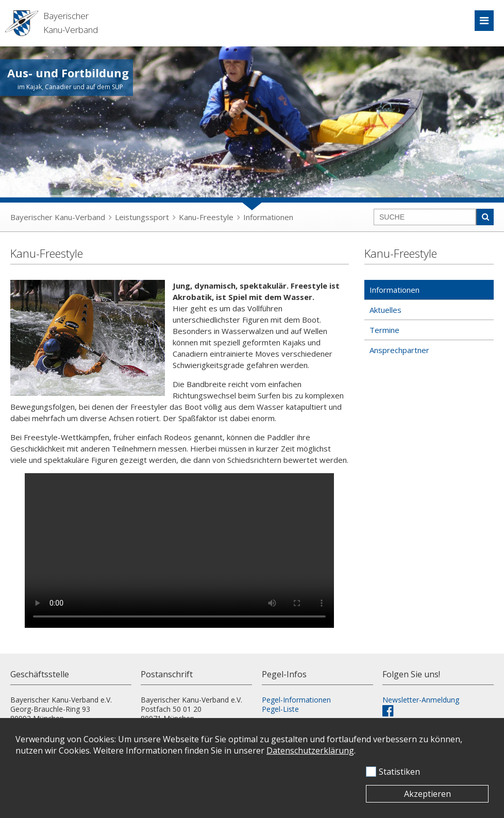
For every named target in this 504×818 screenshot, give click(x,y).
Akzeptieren (427, 794)
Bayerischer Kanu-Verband (58, 217)
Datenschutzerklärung (310, 750)
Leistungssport (142, 217)
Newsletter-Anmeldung (421, 700)
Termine (384, 330)
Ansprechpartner (399, 350)
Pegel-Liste (280, 709)
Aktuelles (385, 310)
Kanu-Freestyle (206, 217)
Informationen (268, 217)
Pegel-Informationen (296, 700)
